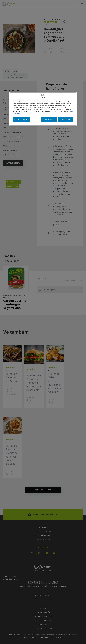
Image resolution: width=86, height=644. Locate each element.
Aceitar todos (66, 119)
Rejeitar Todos (49, 119)
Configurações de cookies (21, 119)
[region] (43, 109)
